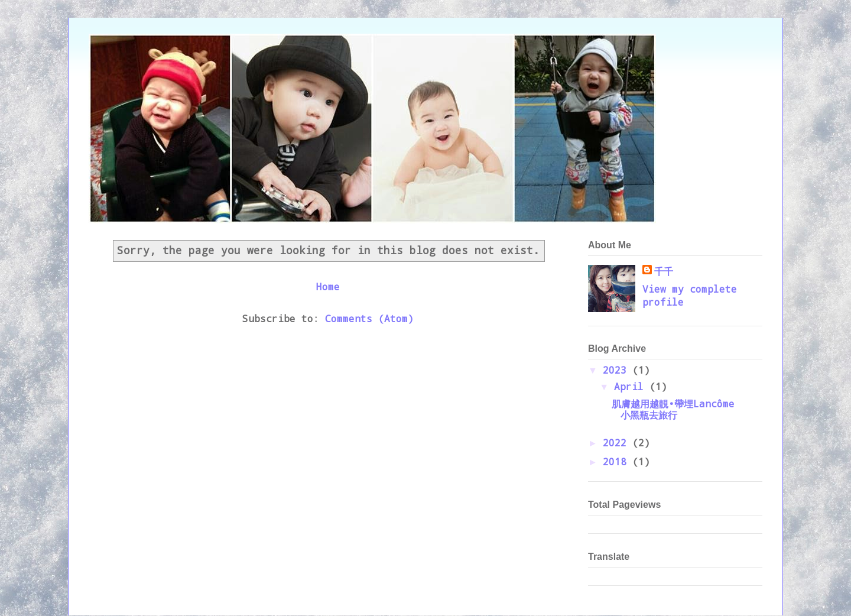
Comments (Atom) (369, 318)
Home (328, 286)
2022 (618, 442)
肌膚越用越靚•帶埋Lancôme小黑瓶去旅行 (673, 409)
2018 (618, 461)
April (632, 386)
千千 (664, 271)
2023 (618, 370)
